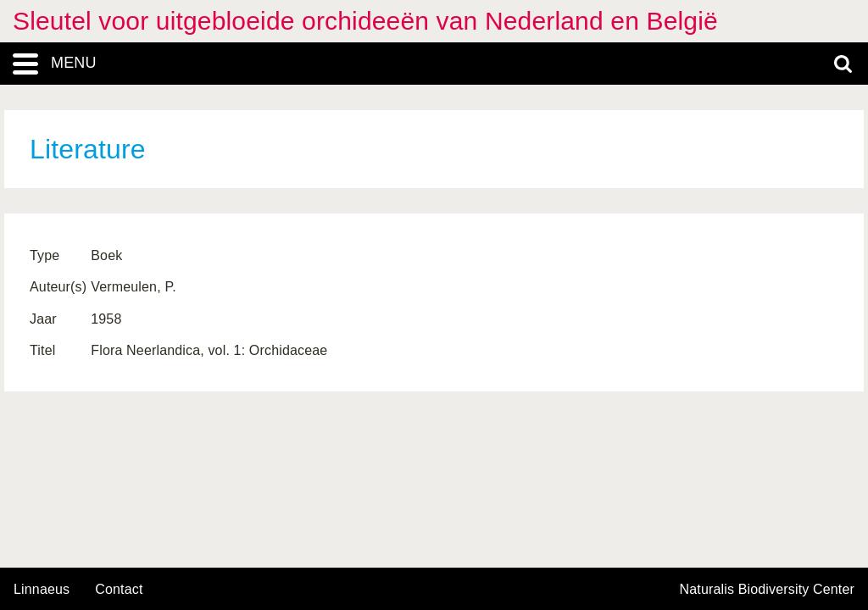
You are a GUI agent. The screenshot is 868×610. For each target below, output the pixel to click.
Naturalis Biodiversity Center (768, 590)
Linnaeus (42, 590)
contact (119, 589)
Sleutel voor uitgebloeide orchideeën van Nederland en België (365, 21)
